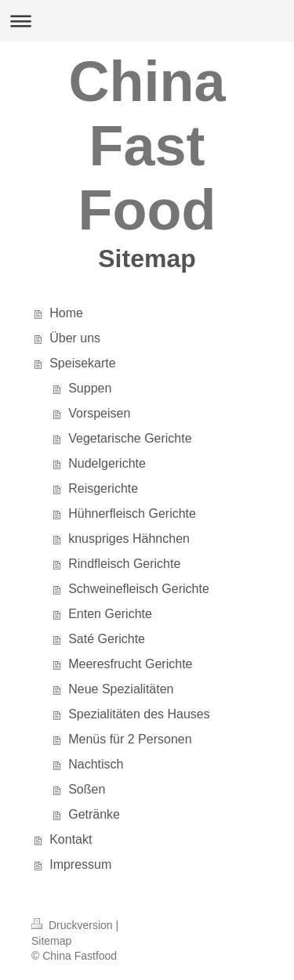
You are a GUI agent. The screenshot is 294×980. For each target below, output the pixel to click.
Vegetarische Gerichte (130, 438)
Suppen (90, 388)
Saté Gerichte (107, 639)
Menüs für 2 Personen (130, 739)
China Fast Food (147, 146)
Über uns (75, 338)
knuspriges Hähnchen (129, 539)
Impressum (80, 864)
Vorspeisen (99, 413)
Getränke (94, 814)
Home (66, 313)
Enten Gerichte (110, 614)
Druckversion (73, 925)
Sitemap (51, 941)
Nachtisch (96, 764)
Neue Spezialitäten (121, 689)
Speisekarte (83, 363)
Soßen (87, 789)
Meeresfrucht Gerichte (130, 664)
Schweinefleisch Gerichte (139, 589)
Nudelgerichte (107, 463)
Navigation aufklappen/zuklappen (147, 21)
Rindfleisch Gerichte (124, 564)
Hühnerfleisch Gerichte (132, 514)
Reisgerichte (103, 488)
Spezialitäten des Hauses (139, 714)
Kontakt (71, 839)
